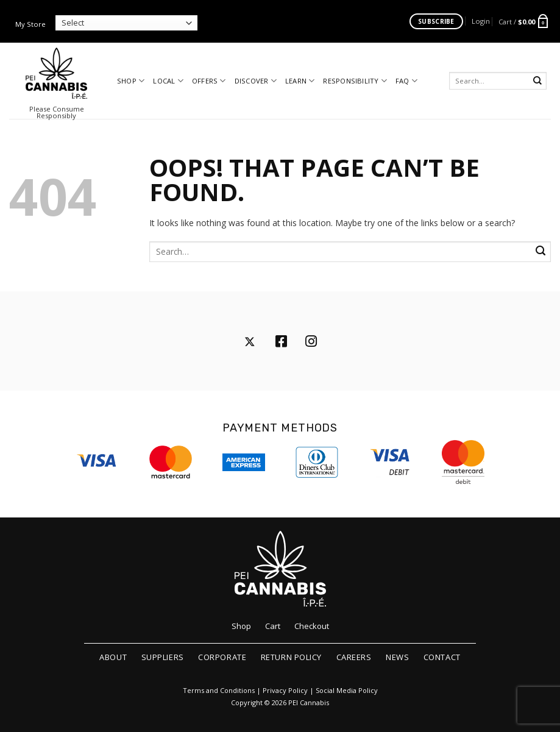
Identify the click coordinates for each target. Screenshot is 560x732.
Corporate (222, 657)
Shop (131, 81)
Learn (300, 81)
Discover (256, 81)
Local (168, 81)
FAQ (406, 81)
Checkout (312, 626)
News (397, 657)
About (113, 657)
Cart (273, 626)
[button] (481, 21)
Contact (442, 657)
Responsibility (355, 81)
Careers (354, 657)
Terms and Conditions (219, 691)
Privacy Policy (285, 691)
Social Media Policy (347, 691)
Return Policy (291, 657)
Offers (209, 81)
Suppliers (163, 657)
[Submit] (538, 81)
